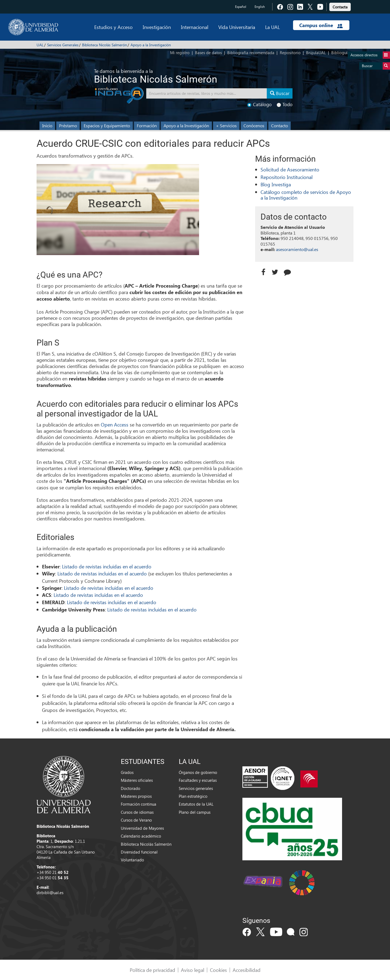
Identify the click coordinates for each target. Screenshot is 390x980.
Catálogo (259, 104)
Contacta (340, 7)
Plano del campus (195, 812)
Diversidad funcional (139, 852)
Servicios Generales (63, 45)
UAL (40, 45)
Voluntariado (132, 860)
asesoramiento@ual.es (297, 249)
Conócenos (254, 126)
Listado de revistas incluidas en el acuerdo (106, 566)
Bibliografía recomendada (251, 53)
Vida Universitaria (237, 27)
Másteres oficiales (137, 780)
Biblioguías (341, 53)
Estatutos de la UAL (196, 804)
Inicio (47, 126)
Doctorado (131, 788)
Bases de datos (208, 53)
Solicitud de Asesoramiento (290, 169)
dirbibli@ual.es (50, 893)
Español (241, 7)
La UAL (272, 27)
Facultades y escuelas (198, 780)
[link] (340, 6)
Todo (285, 104)
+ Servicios (226, 126)
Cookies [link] (218, 970)
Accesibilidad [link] (247, 970)
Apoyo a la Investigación (151, 45)
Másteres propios (136, 796)
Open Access (115, 424)
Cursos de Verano (136, 820)
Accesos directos (370, 55)
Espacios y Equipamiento (107, 126)
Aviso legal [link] (193, 970)
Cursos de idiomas (137, 812)
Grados (127, 772)
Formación (147, 126)
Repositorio (290, 53)
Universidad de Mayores (142, 828)
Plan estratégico (193, 796)
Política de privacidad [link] (152, 970)
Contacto (279, 126)
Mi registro (180, 53)
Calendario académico (141, 836)
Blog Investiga (276, 184)
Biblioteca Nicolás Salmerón (105, 45)
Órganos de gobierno (198, 772)
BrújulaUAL (316, 53)
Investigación (157, 27)
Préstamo (68, 126)
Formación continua (139, 804)
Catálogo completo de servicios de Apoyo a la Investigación (306, 195)
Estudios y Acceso (113, 27)
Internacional (195, 27)
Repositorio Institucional (287, 177)
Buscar (376, 66)
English (260, 7)
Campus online (321, 25)
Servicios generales (196, 788)
